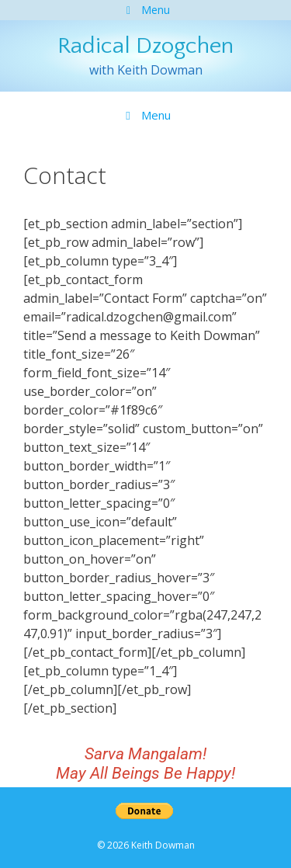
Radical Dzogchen (145, 46)
